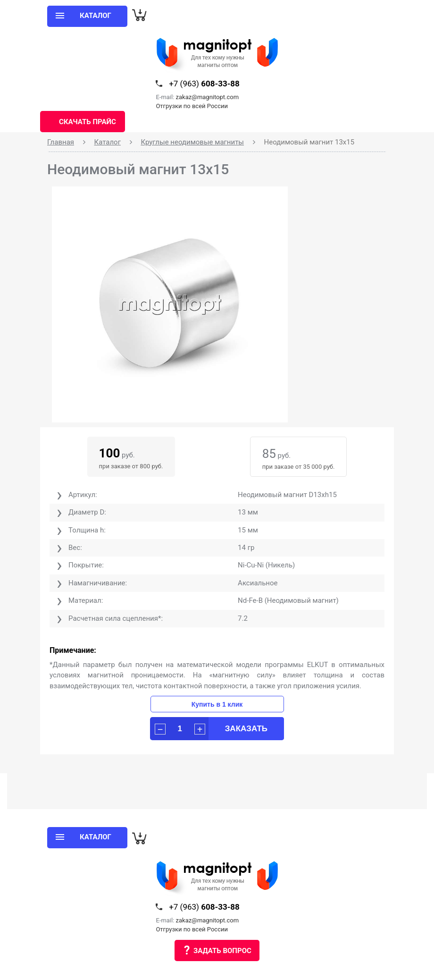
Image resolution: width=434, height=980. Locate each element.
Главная (61, 142)
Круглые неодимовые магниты (192, 142)
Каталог (108, 142)
